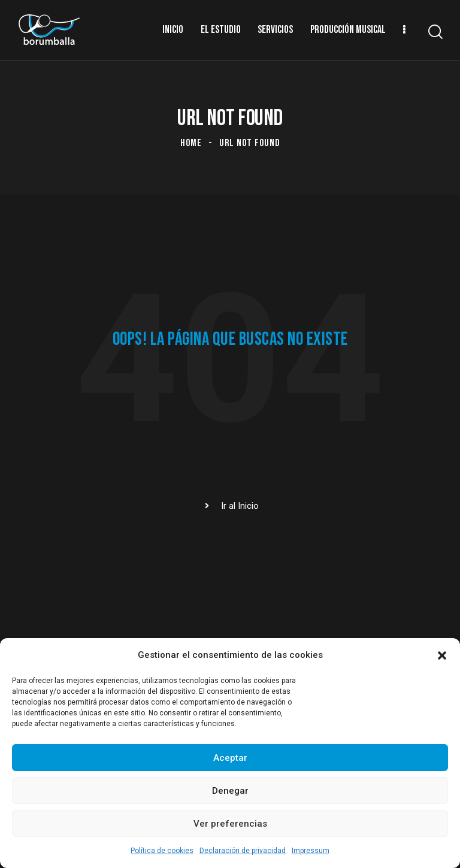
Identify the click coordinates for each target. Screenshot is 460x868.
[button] (442, 655)
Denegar (230, 791)
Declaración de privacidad (243, 851)
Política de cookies (162, 851)
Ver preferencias (230, 824)
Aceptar (230, 758)
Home (191, 143)
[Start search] (435, 32)
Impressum (311, 851)
